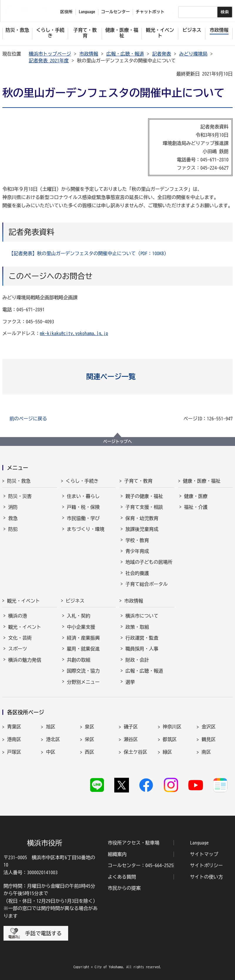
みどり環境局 (193, 54)
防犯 (13, 529)
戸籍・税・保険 (83, 507)
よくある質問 (122, 877)
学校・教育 (137, 540)
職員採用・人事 (142, 649)
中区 (51, 752)
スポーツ (18, 649)
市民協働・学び (83, 518)
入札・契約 (79, 616)
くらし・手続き (82, 481)
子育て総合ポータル (147, 584)
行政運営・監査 (142, 638)
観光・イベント (23, 601)
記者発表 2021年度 (49, 61)
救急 (13, 518)
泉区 (90, 727)
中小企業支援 (81, 627)
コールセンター (115, 12)
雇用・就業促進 (83, 649)
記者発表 (162, 54)
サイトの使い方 (207, 877)
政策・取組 (137, 627)
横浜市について (142, 616)
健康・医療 (196, 496)
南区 (206, 752)
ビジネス (75, 601)
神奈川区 (172, 727)
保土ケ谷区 (135, 752)
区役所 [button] (66, 12)
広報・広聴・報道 (125, 54)
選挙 (130, 682)
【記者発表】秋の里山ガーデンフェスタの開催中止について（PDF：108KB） (89, 253)
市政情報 (89, 54)
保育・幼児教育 (142, 518)
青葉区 (14, 727)
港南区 (14, 739)
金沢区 (209, 727)
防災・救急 (19, 481)
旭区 (51, 727)
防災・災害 (20, 496)
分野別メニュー (83, 682)
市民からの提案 (124, 888)
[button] (118, 377)
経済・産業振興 (83, 638)
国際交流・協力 (83, 671)
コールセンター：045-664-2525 (141, 865)
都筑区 (170, 739)
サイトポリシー (207, 865)
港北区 (53, 739)
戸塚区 (14, 752)
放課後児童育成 (142, 529)
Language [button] (87, 12)
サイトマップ (204, 854)
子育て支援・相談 (144, 507)
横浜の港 (18, 616)
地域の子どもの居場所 (149, 562)
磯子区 (131, 727)
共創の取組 (79, 660)
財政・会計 (137, 660)
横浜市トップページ (50, 54)
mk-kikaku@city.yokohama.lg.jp (74, 333)
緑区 (167, 752)
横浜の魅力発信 (25, 660)
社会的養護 (137, 573)
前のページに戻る (28, 419)
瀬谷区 (131, 739)
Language (199, 843)
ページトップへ (117, 441)
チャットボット (150, 12)
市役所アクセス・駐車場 (134, 843)
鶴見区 (209, 739)
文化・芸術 (20, 638)
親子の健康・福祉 (144, 496)
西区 (90, 752)
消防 (13, 507)
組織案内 (117, 854)
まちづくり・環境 (86, 529)
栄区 (90, 739)
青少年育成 (137, 551)
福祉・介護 (196, 507)
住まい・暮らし (83, 496)
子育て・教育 (138, 481)
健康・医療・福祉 (202, 481)
